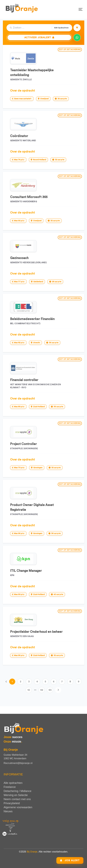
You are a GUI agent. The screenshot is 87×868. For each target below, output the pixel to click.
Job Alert (70, 859)
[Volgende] (58, 690)
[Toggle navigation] (81, 9)
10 (29, 690)
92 (42, 690)
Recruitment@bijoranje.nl (18, 763)
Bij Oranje (32, 852)
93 (50, 690)
